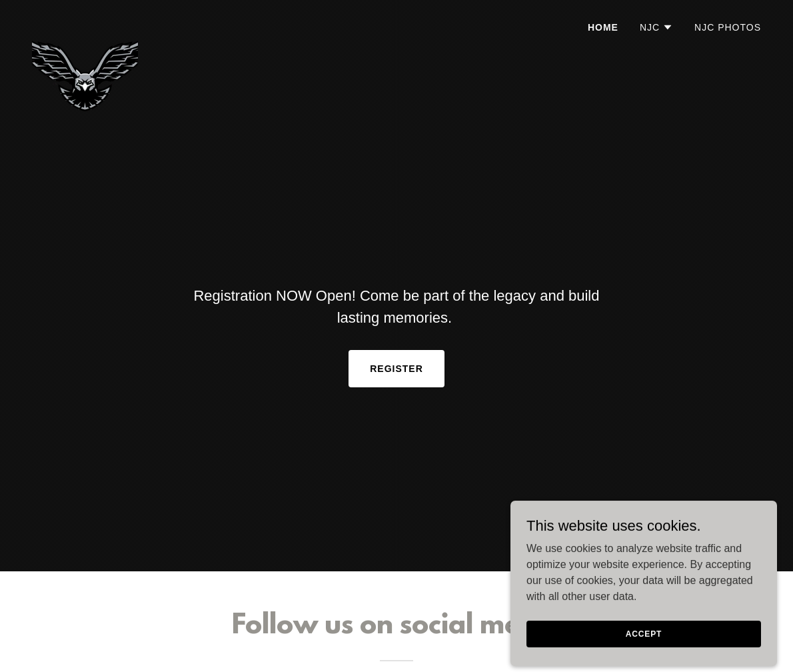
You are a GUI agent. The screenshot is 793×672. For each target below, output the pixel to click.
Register (396, 369)
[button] (656, 27)
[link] (85, 23)
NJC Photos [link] (728, 27)
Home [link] (603, 27)
